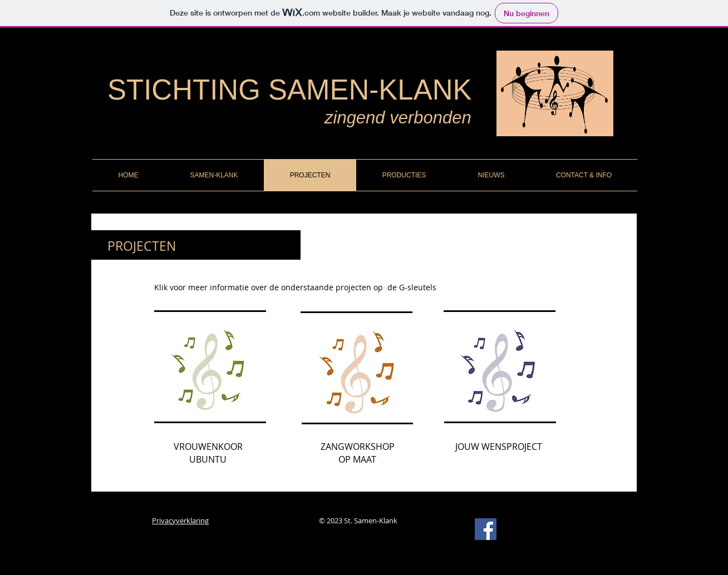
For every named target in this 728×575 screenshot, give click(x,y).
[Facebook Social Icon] (486, 529)
